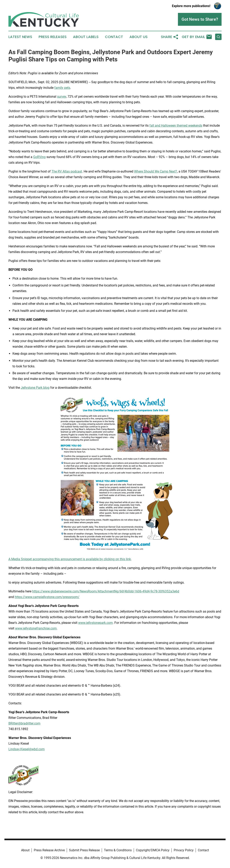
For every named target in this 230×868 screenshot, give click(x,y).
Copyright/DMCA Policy (153, 850)
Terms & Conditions (118, 850)
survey (62, 97)
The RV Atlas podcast (67, 171)
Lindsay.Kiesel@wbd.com (27, 749)
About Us (139, 37)
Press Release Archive (49, 850)
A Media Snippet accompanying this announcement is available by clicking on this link (70, 559)
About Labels (86, 37)
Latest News (20, 37)
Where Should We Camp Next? (156, 171)
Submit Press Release (84, 850)
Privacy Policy (184, 850)
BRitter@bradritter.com (24, 723)
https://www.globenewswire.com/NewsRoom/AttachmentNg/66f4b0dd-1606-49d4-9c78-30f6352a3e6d (106, 591)
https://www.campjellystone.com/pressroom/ (47, 597)
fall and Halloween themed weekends (176, 126)
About (25, 850)
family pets (62, 88)
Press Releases (53, 37)
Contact (114, 37)
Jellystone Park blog (35, 388)
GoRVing (39, 157)
